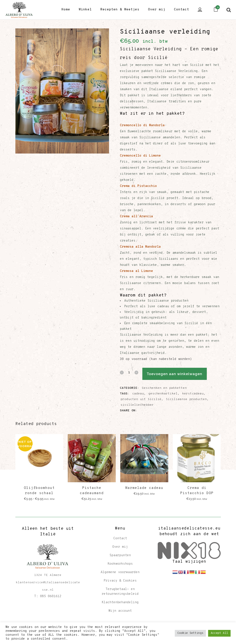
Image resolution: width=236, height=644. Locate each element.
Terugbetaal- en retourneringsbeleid (120, 592)
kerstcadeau (193, 394)
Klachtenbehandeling (120, 602)
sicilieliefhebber (137, 405)
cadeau (138, 394)
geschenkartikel (163, 394)
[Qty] (129, 372)
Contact (120, 539)
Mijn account (120, 611)
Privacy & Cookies (120, 581)
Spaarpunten (120, 555)
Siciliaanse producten (186, 399)
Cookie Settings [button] (190, 633)
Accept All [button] (219, 633)
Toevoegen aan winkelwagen (179, 374)
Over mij (120, 547)
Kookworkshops (120, 564)
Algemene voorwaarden (120, 572)
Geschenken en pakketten (164, 388)
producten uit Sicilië (141, 399)
